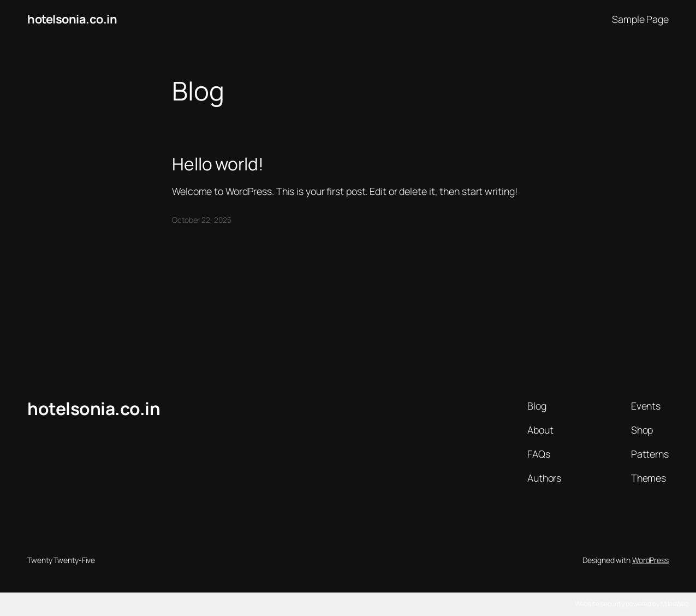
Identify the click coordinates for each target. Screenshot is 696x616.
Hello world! (218, 164)
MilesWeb (675, 604)
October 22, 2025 (201, 220)
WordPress (650, 560)
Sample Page (640, 19)
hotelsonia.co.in (72, 19)
